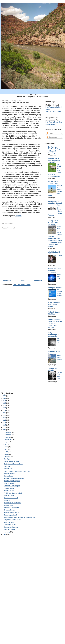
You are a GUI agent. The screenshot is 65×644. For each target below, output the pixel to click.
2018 (5, 408)
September (8, 440)
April (6, 452)
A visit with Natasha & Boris (13, 493)
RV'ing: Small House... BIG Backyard (53, 223)
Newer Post (6, 280)
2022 (5, 398)
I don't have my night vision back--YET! (17, 471)
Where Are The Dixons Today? (54, 183)
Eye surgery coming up (12, 513)
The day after (8, 505)
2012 (5, 423)
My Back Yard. (59, 340)
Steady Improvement (11, 498)
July (6, 444)
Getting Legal (9, 476)
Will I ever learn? (10, 522)
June (6, 447)
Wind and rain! (9, 495)
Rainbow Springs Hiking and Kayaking (54, 151)
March (7, 454)
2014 (5, 418)
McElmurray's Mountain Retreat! (55, 202)
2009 (5, 430)
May (6, 449)
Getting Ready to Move (12, 461)
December (8, 432)
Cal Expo (7, 459)
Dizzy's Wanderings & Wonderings (53, 335)
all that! (59, 256)
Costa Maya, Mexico (59, 357)
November (8, 435)
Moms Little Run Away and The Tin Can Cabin (55, 321)
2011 (5, 425)
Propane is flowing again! (12, 520)
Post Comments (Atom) (22, 285)
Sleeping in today (10, 510)
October (7, 437)
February (8, 457)
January (7, 532)
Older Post (38, 280)
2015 (5, 415)
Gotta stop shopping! (11, 527)
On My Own (52, 147)
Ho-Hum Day (8, 469)
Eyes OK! (7, 466)
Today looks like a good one (13, 464)
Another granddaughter (12, 481)
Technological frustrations (13, 503)
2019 (5, 406)
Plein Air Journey (55, 312)
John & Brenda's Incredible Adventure (54, 271)
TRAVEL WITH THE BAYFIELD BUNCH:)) (54, 160)
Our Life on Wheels (52, 369)
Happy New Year (59, 276)
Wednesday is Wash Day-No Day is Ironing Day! (20, 517)
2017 (5, 410)
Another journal (9, 488)
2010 (5, 427)
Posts (50, 133)
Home (22, 280)
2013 (5, 420)
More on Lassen (9, 529)
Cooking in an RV (10, 525)
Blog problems (9, 483)
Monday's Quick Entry (11, 508)
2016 (5, 413)
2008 (5, 534)
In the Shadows (54, 303)
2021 (5, 401)
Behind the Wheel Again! (12, 486)
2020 (5, 403)
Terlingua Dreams (55, 288)
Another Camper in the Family (14, 478)
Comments (52, 137)
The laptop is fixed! (10, 515)
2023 (5, 396)
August (7, 442)
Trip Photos (52, 314)
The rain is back (9, 474)
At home (7, 500)
